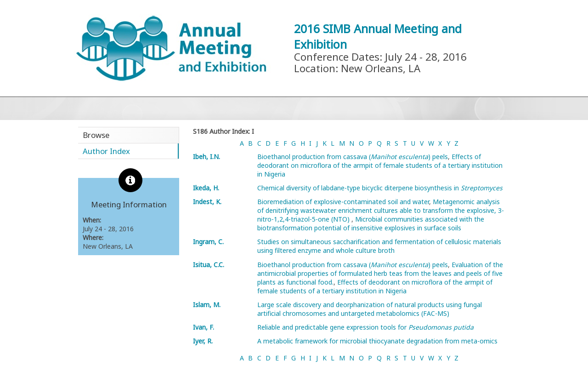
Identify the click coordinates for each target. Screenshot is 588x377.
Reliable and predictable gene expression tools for (365, 327)
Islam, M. (207, 305)
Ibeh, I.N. (206, 157)
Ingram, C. (208, 242)
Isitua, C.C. (209, 265)
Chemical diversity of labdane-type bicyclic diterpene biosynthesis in (380, 188)
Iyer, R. (203, 341)
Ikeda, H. (206, 188)
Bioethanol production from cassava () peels (353, 157)
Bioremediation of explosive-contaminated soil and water (343, 202)
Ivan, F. (204, 327)
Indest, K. (207, 202)
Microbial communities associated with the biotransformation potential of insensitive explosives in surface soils (371, 223)
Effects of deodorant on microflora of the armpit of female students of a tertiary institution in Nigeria (380, 165)
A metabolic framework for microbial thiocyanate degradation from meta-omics (377, 341)
